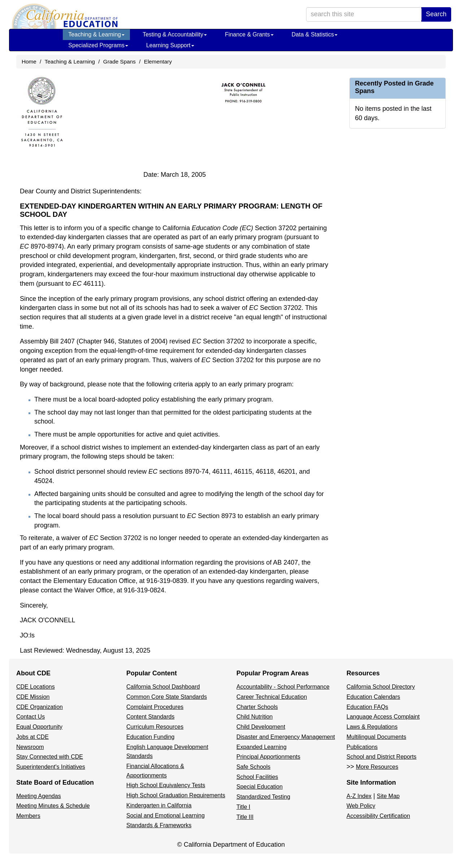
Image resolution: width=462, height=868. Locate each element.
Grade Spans (119, 62)
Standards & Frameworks (159, 825)
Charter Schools (257, 707)
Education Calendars (373, 697)
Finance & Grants (249, 34)
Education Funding (150, 737)
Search (436, 14)
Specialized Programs (98, 45)
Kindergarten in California (159, 805)
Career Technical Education (272, 697)
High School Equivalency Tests (166, 785)
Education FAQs (367, 707)
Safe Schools (253, 767)
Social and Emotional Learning (165, 816)
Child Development (261, 727)
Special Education (260, 787)
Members (28, 816)
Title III (245, 817)
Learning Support (170, 45)
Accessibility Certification (378, 816)
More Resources (377, 767)
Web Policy (361, 806)
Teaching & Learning (96, 34)
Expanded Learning (261, 747)
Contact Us (30, 717)
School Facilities (257, 777)
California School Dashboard (163, 687)
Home (29, 62)
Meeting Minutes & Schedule (53, 806)
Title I (243, 807)
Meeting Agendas (39, 796)
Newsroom (30, 747)
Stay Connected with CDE (50, 757)
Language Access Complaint (383, 717)
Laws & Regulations (372, 727)
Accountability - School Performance (283, 687)
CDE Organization (40, 707)
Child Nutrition (254, 717)
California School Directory (381, 687)
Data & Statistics (315, 34)
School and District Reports (382, 757)
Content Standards (150, 717)
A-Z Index (359, 796)
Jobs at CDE (32, 737)
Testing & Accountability (175, 34)
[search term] (364, 14)
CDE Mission (33, 697)
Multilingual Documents (376, 737)
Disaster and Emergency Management (286, 737)
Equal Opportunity (39, 727)
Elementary (158, 62)
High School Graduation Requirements (176, 795)
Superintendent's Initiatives (51, 767)
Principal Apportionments (268, 757)
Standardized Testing (263, 797)
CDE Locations (36, 687)
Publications (362, 747)
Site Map (388, 796)
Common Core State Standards (167, 697)
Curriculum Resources (155, 727)
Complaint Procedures (155, 707)
